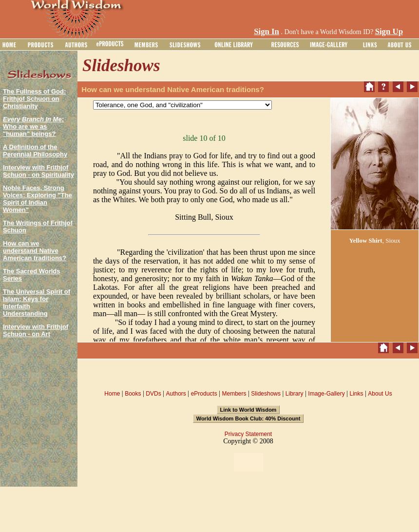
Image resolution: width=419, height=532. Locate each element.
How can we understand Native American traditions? (35, 251)
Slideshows (266, 394)
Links (357, 394)
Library (295, 394)
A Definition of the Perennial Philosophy (35, 151)
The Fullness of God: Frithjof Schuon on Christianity (34, 99)
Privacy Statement (248, 434)
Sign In (267, 31)
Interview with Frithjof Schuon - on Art (36, 330)
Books (133, 394)
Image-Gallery (326, 394)
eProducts (204, 394)
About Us (380, 394)
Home (112, 394)
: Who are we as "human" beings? (33, 126)
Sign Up (389, 31)
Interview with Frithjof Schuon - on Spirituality (38, 171)
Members (234, 394)
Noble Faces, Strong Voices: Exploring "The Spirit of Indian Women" (38, 199)
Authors (176, 394)
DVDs (153, 394)
